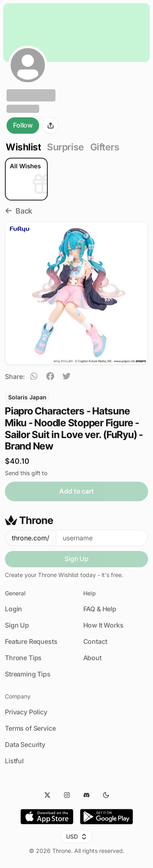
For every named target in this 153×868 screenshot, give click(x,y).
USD (76, 836)
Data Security (25, 745)
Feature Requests (31, 641)
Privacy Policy (26, 712)
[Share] (51, 126)
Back (19, 211)
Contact (95, 641)
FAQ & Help (100, 609)
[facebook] (50, 377)
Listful (14, 761)
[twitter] (67, 377)
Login (13, 609)
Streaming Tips (28, 674)
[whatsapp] (34, 377)
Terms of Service (30, 728)
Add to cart (76, 491)
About (92, 658)
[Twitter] (47, 795)
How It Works (103, 625)
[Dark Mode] (106, 795)
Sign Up (76, 559)
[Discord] (86, 795)
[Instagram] (67, 795)
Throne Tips (23, 658)
